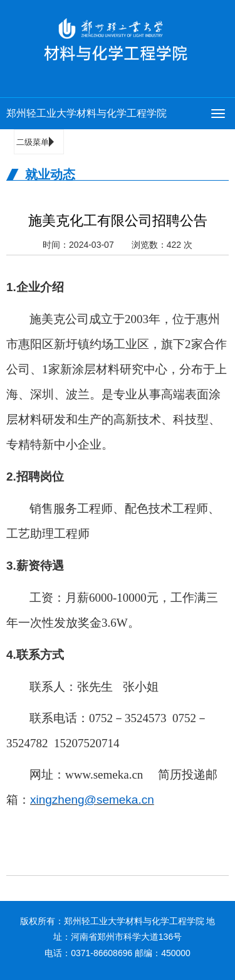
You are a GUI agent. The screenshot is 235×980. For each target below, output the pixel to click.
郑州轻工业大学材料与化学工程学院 (86, 113)
